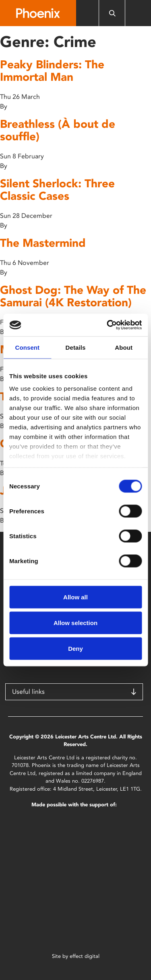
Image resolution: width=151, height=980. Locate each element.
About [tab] (124, 347)
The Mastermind (43, 243)
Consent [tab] (27, 347)
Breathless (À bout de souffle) (58, 130)
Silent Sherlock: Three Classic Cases (57, 190)
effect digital (85, 956)
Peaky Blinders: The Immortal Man (52, 71)
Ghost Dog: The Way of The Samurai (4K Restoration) (73, 296)
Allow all (75, 597)
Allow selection (75, 622)
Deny (75, 648)
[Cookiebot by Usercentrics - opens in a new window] (108, 325)
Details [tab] (76, 347)
